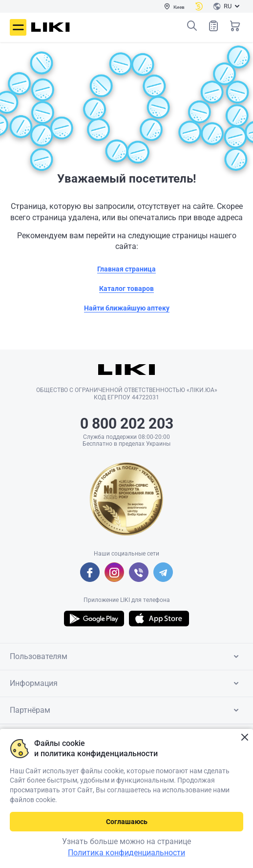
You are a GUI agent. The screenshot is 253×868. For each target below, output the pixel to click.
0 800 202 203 (127, 424)
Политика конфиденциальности (126, 853)
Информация (126, 683)
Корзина (235, 26)
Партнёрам (126, 710)
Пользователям (126, 657)
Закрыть (244, 737)
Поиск (192, 26)
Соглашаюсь (127, 822)
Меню (18, 27)
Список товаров (213, 26)
